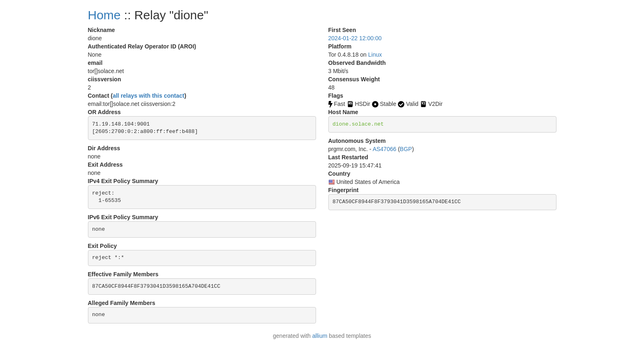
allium (320, 336)
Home (104, 15)
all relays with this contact (148, 96)
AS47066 (385, 149)
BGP (406, 149)
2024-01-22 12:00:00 (355, 38)
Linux (375, 55)
